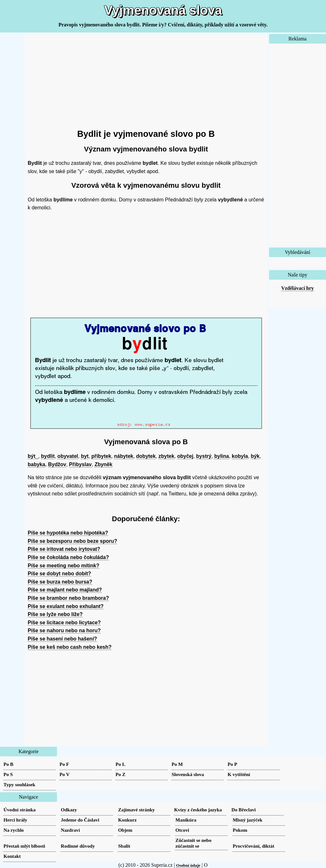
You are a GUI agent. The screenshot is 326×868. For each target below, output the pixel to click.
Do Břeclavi (244, 810)
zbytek (167, 456)
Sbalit (124, 846)
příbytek (101, 456)
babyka (36, 464)
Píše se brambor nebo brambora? (68, 598)
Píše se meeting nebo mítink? (64, 566)
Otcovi (182, 830)
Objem (125, 830)
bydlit (48, 456)
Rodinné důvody (78, 846)
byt (85, 456)
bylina (222, 456)
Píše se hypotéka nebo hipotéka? (68, 533)
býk (255, 456)
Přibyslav (80, 464)
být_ (33, 456)
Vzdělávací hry (298, 288)
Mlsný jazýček (248, 820)
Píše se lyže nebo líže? (55, 614)
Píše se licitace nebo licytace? (64, 623)
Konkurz (127, 820)
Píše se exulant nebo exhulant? (66, 606)
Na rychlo (14, 830)
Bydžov (57, 464)
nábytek (124, 456)
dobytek (146, 456)
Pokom (240, 830)
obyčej (185, 456)
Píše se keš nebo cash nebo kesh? (70, 647)
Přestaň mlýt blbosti (24, 846)
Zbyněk (103, 464)
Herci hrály (15, 820)
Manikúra (186, 820)
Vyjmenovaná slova (163, 10)
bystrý (204, 456)
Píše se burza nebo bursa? (60, 582)
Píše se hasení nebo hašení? (62, 639)
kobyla (240, 456)
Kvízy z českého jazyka (198, 810)
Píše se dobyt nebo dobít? (59, 574)
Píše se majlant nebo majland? (65, 590)
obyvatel (68, 456)
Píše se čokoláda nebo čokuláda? (68, 557)
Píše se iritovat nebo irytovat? (64, 549)
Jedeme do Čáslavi (80, 820)
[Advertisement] (146, 79)
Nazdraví (70, 830)
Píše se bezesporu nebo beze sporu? (72, 541)
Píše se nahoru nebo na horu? (64, 630)
